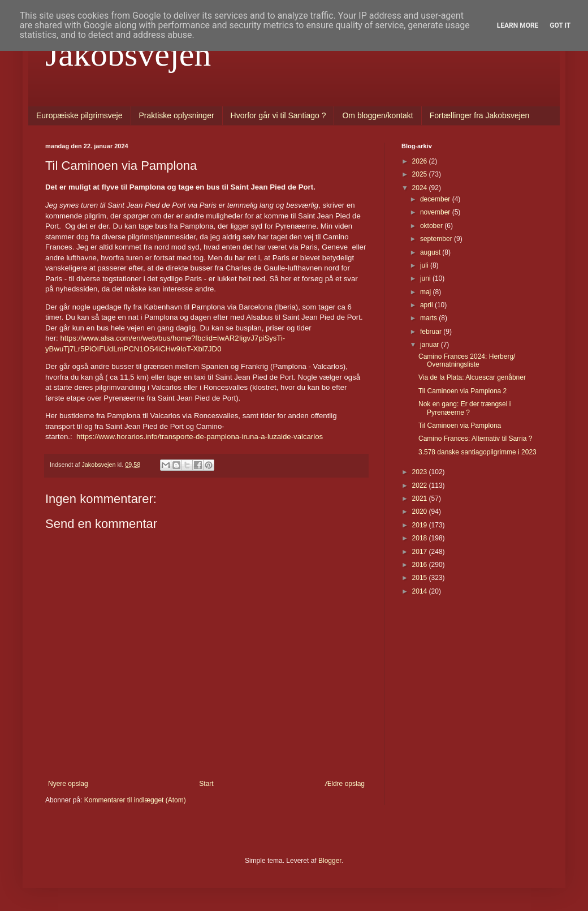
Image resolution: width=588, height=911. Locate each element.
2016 (421, 565)
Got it (560, 25)
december (436, 199)
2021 (421, 499)
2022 (421, 485)
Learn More (518, 25)
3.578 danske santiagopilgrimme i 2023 (477, 452)
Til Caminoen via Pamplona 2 (462, 391)
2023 (421, 472)
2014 (421, 591)
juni (426, 278)
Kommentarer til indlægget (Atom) (135, 800)
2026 (421, 161)
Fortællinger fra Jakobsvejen (480, 115)
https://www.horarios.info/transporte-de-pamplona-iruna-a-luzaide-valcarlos (200, 437)
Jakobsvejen (128, 54)
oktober (432, 226)
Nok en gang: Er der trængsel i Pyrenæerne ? (464, 408)
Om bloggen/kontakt (377, 115)
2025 (421, 174)
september (437, 239)
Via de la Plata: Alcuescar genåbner (472, 377)
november (436, 212)
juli (425, 265)
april (427, 305)
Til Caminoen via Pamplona (460, 426)
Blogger (330, 861)
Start (206, 784)
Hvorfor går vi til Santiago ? (278, 115)
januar (431, 345)
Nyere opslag (68, 784)
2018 (421, 538)
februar (432, 332)
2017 (421, 552)
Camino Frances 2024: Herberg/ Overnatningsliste (467, 360)
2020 (421, 512)
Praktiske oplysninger (177, 115)
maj (427, 292)
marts (429, 318)
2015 (421, 578)
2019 (421, 525)
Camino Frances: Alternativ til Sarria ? (475, 439)
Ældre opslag (345, 784)
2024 (421, 188)
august (431, 252)
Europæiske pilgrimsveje (79, 115)
